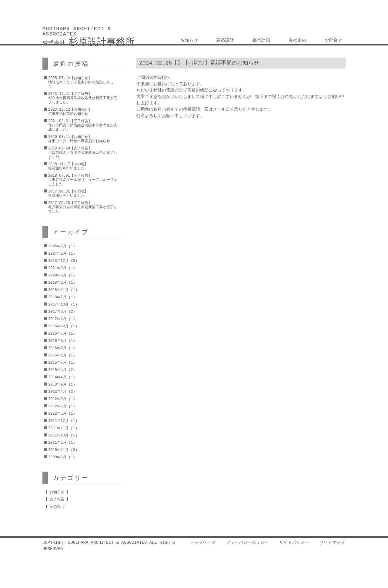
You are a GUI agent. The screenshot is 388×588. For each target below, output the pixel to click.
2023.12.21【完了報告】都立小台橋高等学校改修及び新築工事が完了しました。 (83, 98)
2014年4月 (57, 377)
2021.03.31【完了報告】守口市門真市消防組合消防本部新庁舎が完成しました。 (83, 125)
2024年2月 (57, 254)
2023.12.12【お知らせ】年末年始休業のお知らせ (70, 112)
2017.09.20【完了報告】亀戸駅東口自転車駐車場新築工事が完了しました (83, 207)
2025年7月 (57, 246)
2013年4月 (57, 392)
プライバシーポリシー (247, 543)
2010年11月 (58, 450)
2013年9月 (57, 384)
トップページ (203, 543)
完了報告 (57, 499)
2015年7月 (57, 363)
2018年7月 (57, 297)
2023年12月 (58, 261)
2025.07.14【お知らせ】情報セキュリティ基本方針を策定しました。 (81, 82)
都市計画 (262, 40)
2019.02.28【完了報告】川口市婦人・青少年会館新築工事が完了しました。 (83, 153)
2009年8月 (57, 457)
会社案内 (298, 40)
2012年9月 (57, 399)
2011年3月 (57, 443)
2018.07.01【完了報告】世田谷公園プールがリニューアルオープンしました (83, 180)
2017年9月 (57, 312)
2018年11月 (58, 290)
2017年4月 (57, 319)
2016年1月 (57, 355)
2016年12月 (58, 326)
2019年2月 (57, 283)
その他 (55, 507)
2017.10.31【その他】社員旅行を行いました (68, 194)
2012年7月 (57, 406)
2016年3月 (57, 341)
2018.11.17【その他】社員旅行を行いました (68, 166)
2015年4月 (57, 370)
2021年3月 (57, 268)
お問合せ (334, 40)
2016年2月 (57, 348)
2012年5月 (57, 414)
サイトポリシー (294, 543)
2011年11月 (58, 428)
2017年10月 (58, 304)
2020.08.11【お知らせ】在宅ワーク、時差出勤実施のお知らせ (79, 139)
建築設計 (226, 40)
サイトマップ (332, 543)
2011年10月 (58, 435)
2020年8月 (57, 275)
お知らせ (189, 40)
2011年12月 (58, 421)
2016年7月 (57, 334)
